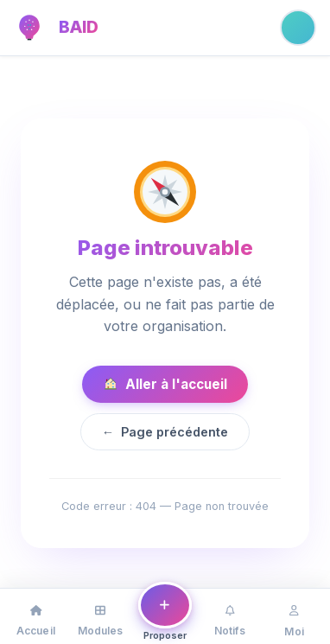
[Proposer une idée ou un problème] (165, 613)
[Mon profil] (294, 616)
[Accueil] (36, 616)
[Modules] (101, 616)
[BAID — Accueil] (29, 28)
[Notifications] (229, 616)
